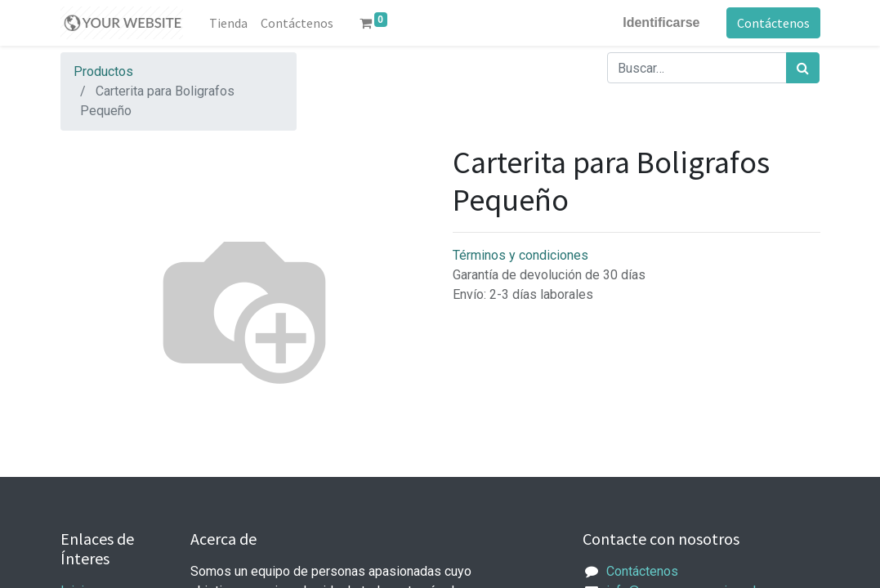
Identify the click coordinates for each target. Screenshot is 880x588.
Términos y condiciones (520, 255)
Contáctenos (773, 23)
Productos (103, 71)
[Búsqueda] (803, 68)
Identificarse (661, 22)
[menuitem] (228, 23)
